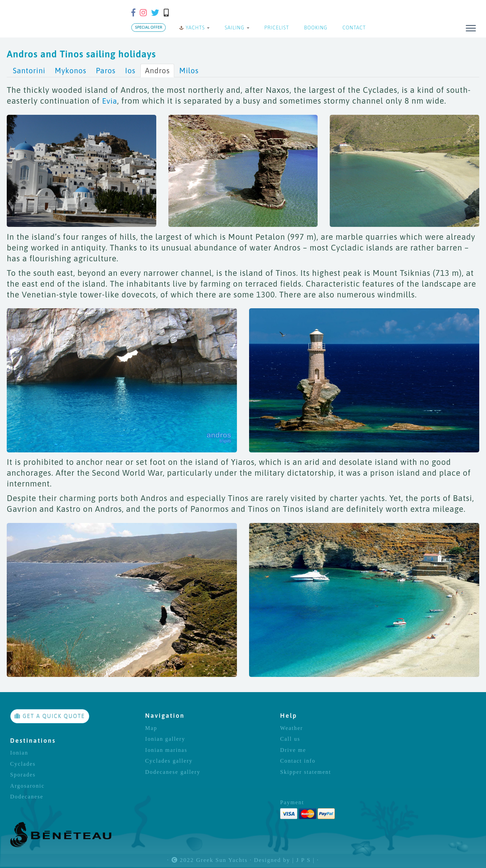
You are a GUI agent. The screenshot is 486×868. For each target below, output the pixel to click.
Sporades (23, 775)
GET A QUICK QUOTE (50, 716)
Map (151, 728)
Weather (292, 728)
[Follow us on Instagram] (145, 13)
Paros (106, 71)
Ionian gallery (165, 739)
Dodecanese (27, 797)
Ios (130, 71)
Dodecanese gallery (173, 772)
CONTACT (353, 28)
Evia (110, 101)
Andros (157, 71)
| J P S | (304, 860)
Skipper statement (306, 772)
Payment (292, 803)
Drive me (293, 750)
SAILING (236, 28)
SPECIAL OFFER (148, 27)
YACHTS (194, 28)
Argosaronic (27, 786)
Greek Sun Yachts (222, 860)
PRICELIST (276, 28)
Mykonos (71, 71)
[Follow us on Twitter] (157, 13)
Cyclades (23, 764)
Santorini (29, 71)
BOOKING (315, 28)
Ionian (19, 753)
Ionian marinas (166, 750)
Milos (189, 71)
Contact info (298, 761)
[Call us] (168, 13)
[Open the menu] (471, 29)
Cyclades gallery (169, 761)
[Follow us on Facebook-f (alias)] (136, 13)
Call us (290, 739)
